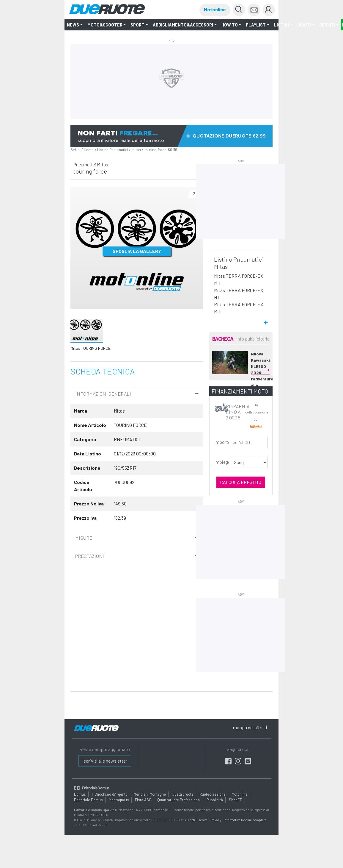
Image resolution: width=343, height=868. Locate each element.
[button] (241, 320)
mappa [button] (250, 727)
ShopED (236, 800)
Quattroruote (183, 794)
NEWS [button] (73, 25)
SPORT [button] (137, 25)
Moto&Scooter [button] (105, 25)
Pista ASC (143, 800)
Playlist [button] (256, 25)
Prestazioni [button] (90, 556)
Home (89, 150)
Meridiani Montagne (150, 794)
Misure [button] (84, 538)
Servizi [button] (327, 25)
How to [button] (230, 25)
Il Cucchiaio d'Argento (110, 794)
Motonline (215, 9)
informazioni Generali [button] (103, 394)
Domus (80, 794)
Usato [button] (304, 25)
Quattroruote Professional (179, 800)
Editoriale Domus (88, 800)
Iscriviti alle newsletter (105, 761)
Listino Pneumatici (113, 150)
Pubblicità (215, 800)
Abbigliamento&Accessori (183, 25)
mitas (136, 150)
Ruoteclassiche (213, 794)
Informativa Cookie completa (245, 820)
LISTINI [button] (281, 25)
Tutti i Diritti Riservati (193, 820)
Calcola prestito (241, 482)
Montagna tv (119, 800)
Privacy (216, 820)
